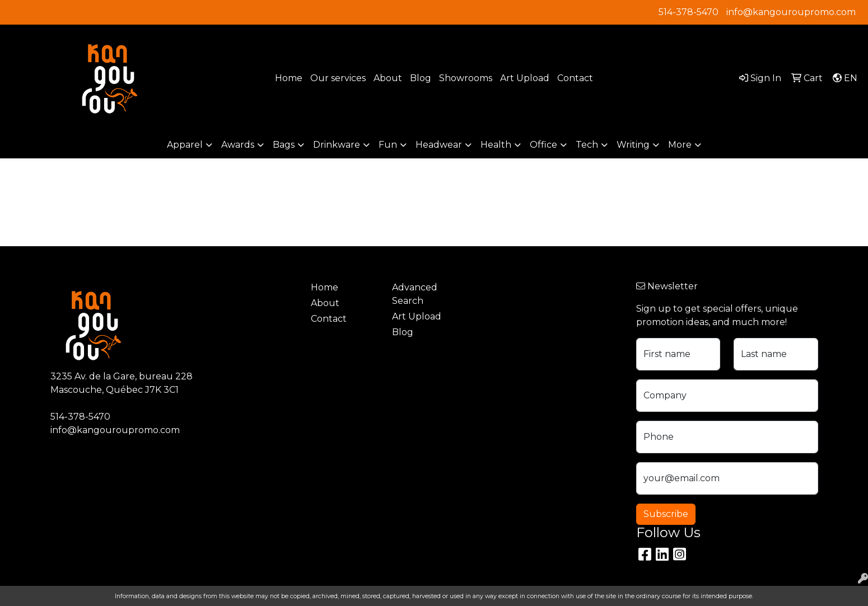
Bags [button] (284, 145)
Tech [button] (587, 145)
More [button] (680, 145)
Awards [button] (238, 145)
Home (289, 78)
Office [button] (543, 145)
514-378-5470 (689, 12)
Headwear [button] (439, 145)
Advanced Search (415, 294)
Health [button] (496, 145)
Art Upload (525, 78)
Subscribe (666, 514)
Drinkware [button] (337, 145)
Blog (421, 78)
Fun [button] (388, 145)
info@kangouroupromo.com (791, 12)
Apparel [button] (185, 145)
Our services (338, 78)
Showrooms (466, 78)
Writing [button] (633, 145)
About (388, 78)
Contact (575, 78)
